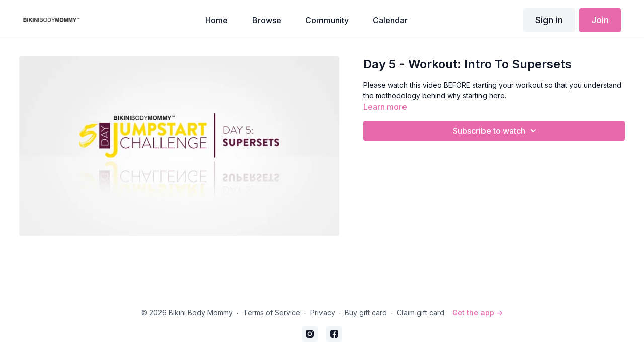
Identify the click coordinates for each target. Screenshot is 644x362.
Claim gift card (421, 312)
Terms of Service (272, 312)
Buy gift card (366, 312)
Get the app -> (477, 312)
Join (600, 20)
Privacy (323, 312)
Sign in (549, 20)
